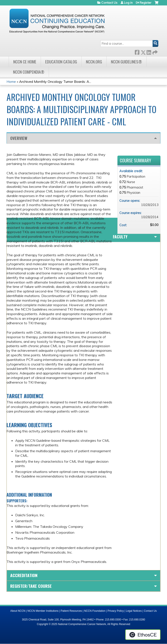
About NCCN (18, 611)
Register (145, 3)
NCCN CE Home (25, 62)
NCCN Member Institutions (43, 611)
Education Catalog (61, 62)
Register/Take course (31, 586)
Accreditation (24, 575)
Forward (155, 52)
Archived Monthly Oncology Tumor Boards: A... (55, 82)
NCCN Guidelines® (126, 62)
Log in (128, 3)
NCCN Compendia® (29, 72)
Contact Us (109, 3)
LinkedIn (149, 52)
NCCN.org (94, 62)
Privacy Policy (116, 611)
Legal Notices (134, 611)
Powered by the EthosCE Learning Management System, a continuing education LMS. (143, 635)
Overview (19, 138)
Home (11, 82)
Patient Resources (71, 611)
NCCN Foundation (95, 611)
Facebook (137, 52)
